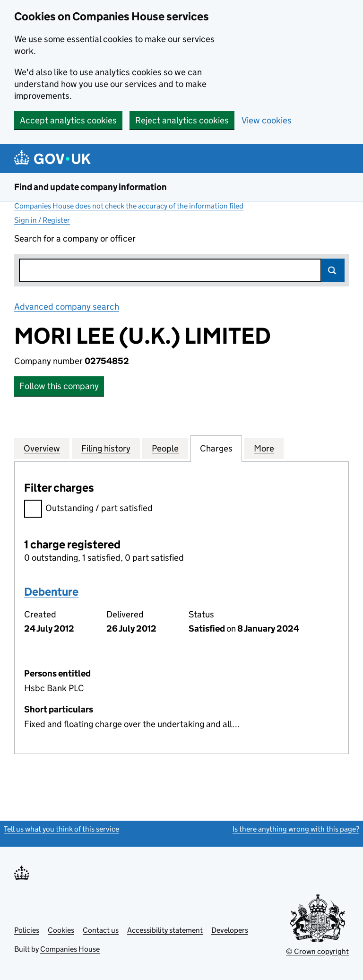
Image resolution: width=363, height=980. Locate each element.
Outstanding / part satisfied (88, 509)
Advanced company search (67, 307)
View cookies (267, 120)
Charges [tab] (216, 448)
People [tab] (165, 448)
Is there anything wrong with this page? (296, 829)
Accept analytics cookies (68, 120)
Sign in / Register (42, 220)
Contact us (101, 930)
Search (333, 270)
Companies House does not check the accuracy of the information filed (129, 206)
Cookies (61, 930)
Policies (27, 930)
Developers (230, 930)
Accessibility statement (165, 930)
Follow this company (59, 386)
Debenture (51, 592)
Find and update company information (91, 187)
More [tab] (264, 448)
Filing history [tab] (106, 448)
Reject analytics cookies (182, 120)
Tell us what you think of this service (61, 829)
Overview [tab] (42, 448)
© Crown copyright (317, 951)
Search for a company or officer (75, 238)
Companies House (70, 949)
